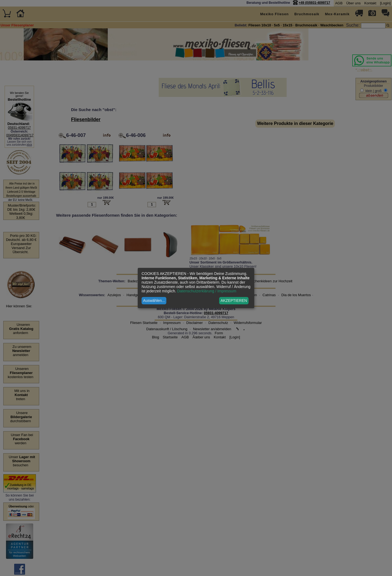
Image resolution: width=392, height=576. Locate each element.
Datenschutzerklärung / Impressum (207, 291)
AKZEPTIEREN (234, 301)
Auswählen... (154, 301)
